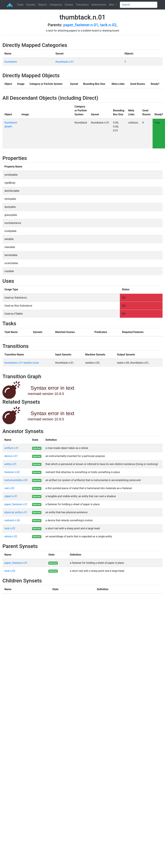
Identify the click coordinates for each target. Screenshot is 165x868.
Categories (56, 5)
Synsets (31, 5)
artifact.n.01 (12, 448)
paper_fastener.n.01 (81, 25)
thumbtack (11, 62)
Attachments (99, 5)
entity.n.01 (10, 464)
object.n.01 (11, 496)
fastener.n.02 (12, 472)
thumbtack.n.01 (65, 62)
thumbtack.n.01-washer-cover (22, 363)
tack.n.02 (108, 25)
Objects (42, 5)
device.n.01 (11, 456)
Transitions (82, 5)
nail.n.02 (9, 488)
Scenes (69, 5)
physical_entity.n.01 (16, 512)
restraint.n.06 (12, 520)
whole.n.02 (11, 536)
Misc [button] (112, 5)
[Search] (139, 5)
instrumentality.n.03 (16, 480)
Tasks (20, 5)
